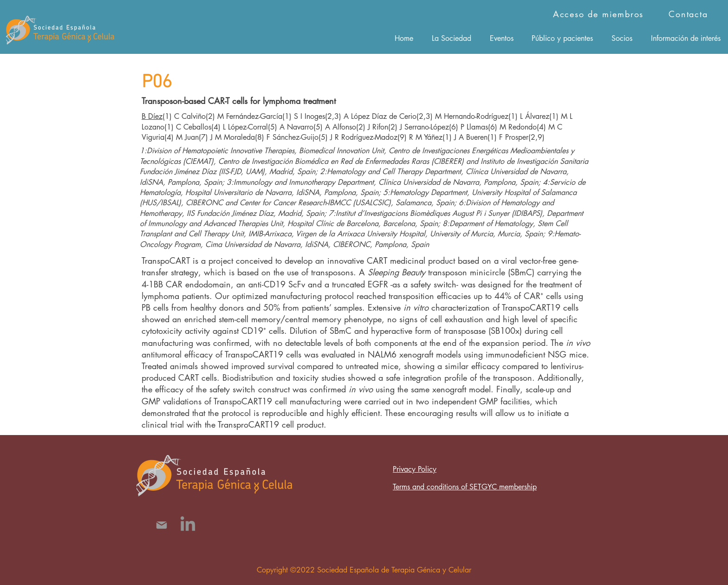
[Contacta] (689, 14)
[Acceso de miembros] (599, 14)
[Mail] (161, 525)
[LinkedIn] (188, 525)
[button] (452, 38)
